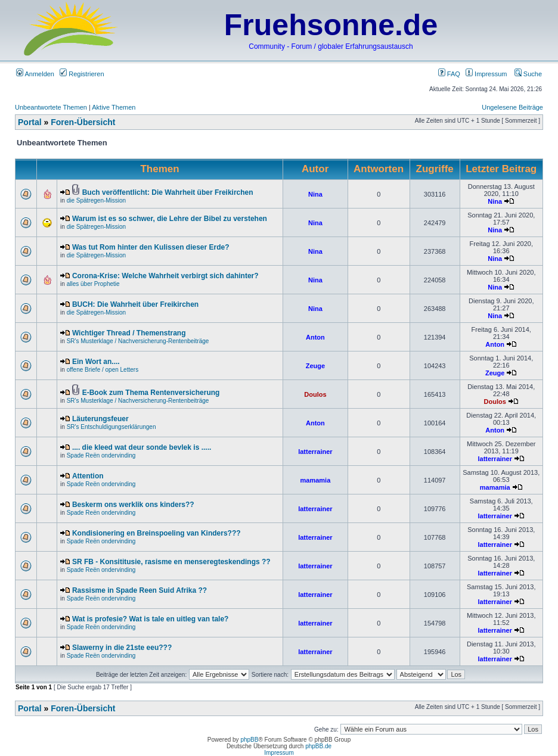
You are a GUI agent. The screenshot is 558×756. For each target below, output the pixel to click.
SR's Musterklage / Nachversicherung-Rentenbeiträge (138, 341)
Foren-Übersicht (83, 122)
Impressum (486, 74)
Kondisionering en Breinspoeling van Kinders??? (156, 533)
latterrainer (315, 452)
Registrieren (82, 74)
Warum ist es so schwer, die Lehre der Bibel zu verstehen (170, 219)
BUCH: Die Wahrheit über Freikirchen (135, 304)
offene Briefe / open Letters (103, 370)
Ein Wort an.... (96, 362)
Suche (528, 74)
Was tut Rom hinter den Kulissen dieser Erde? (151, 247)
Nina (315, 194)
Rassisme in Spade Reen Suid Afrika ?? (139, 590)
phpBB (249, 740)
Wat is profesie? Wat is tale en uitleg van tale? (151, 619)
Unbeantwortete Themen (51, 107)
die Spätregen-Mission (97, 200)
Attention (88, 476)
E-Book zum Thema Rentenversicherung (151, 393)
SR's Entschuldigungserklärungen (111, 427)
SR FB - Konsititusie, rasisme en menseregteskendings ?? (171, 562)
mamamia (316, 480)
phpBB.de (318, 746)
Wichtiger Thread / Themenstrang (129, 333)
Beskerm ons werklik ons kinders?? (133, 505)
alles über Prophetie (93, 284)
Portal (30, 122)
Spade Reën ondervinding (101, 455)
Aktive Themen (114, 107)
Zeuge (315, 366)
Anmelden (35, 74)
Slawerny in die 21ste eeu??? (122, 648)
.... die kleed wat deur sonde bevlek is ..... (142, 447)
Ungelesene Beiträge (512, 107)
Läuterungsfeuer (100, 419)
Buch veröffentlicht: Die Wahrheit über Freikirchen (168, 192)
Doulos (315, 394)
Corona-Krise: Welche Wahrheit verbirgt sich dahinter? (165, 276)
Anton (315, 337)
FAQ (449, 74)
